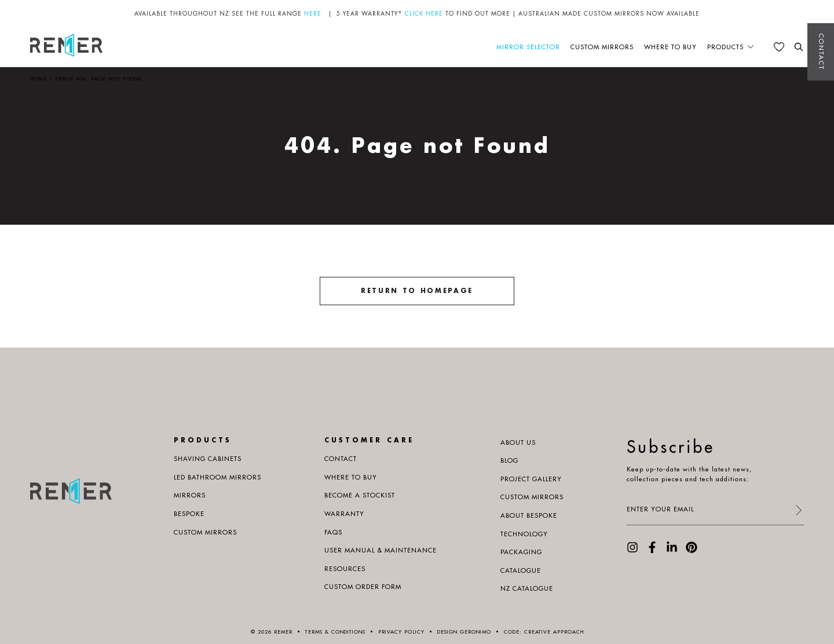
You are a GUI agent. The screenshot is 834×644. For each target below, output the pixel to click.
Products (725, 47)
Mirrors (190, 495)
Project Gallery (531, 479)
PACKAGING (521, 552)
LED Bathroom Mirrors (217, 477)
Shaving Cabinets (208, 459)
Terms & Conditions (335, 632)
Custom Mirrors (602, 47)
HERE (313, 14)
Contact (821, 52)
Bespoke (189, 514)
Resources (345, 569)
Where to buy (670, 47)
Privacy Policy (401, 632)
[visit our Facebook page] (652, 551)
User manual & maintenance (381, 550)
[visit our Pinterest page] (692, 551)
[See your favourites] (779, 47)
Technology (524, 534)
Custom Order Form (363, 587)
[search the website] (799, 47)
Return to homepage (417, 291)
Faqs (333, 532)
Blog (509, 460)
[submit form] (798, 511)
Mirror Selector (528, 47)
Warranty (344, 514)
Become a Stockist (360, 495)
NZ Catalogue (527, 588)
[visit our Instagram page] (632, 551)
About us (518, 442)
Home (39, 78)
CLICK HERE (424, 14)
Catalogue (521, 570)
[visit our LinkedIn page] (672, 551)
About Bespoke (529, 515)
